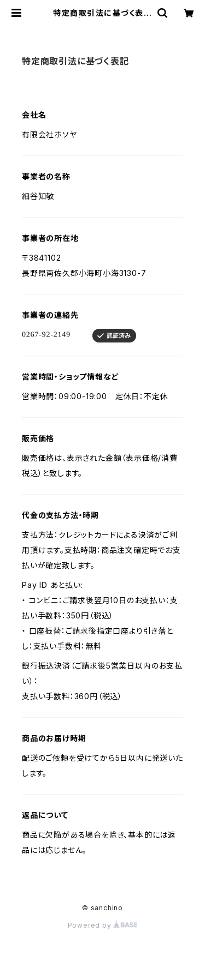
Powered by (103, 925)
